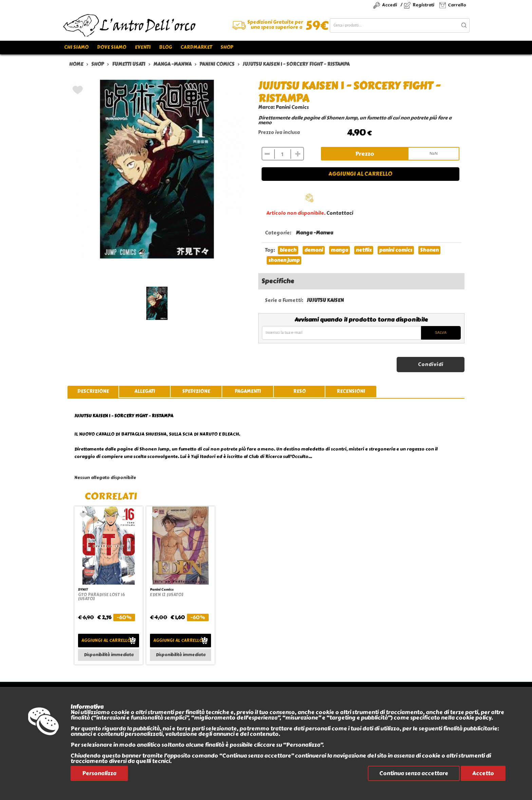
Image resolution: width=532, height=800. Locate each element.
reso (299, 391)
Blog (166, 47)
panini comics (396, 250)
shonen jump (284, 260)
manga (339, 250)
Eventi (143, 47)
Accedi (389, 5)
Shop (227, 47)
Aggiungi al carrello (360, 174)
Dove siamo (112, 47)
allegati (145, 391)
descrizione (93, 391)
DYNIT (83, 589)
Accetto (483, 773)
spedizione (196, 391)
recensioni (351, 391)
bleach (288, 250)
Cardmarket (196, 47)
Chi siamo (76, 47)
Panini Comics (292, 107)
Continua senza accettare (414, 773)
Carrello (457, 5)
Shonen (429, 250)
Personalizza (99, 773)
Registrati (423, 5)
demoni (314, 250)
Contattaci (340, 213)
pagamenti (248, 391)
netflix (364, 250)
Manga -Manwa (315, 233)
